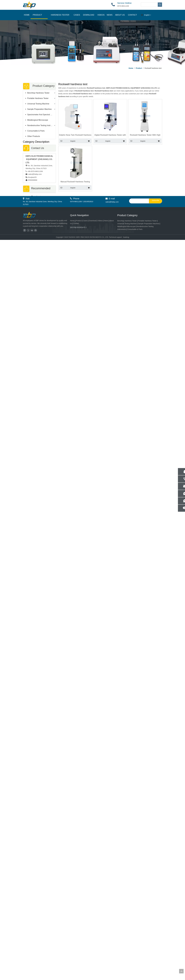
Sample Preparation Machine (39, 109)
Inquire (67, 141)
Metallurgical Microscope (38, 120)
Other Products (34, 136)
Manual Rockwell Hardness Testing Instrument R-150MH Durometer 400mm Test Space (75, 182)
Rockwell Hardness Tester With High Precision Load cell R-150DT (145, 135)
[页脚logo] (32, 956)
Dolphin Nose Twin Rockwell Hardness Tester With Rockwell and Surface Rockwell (75, 135)
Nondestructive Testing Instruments (42, 125)
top (181, 971)
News (106, 961)
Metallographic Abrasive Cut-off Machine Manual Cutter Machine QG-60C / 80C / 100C (39, 780)
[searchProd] (149, 5)
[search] (139, 941)
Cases (85, 961)
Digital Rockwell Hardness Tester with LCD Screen (110, 135)
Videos (100, 961)
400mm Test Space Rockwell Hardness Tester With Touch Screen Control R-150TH (39, 374)
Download (93, 961)
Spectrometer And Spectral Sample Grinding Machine (42, 115)
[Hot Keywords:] (160, 5)
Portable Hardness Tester (38, 98)
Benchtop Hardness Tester (38, 93)
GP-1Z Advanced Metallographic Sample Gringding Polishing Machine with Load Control (39, 820)
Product (79, 961)
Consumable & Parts (36, 131)
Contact (76, 964)
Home (72, 961)
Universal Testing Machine (38, 104)
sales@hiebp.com (35, 174)
